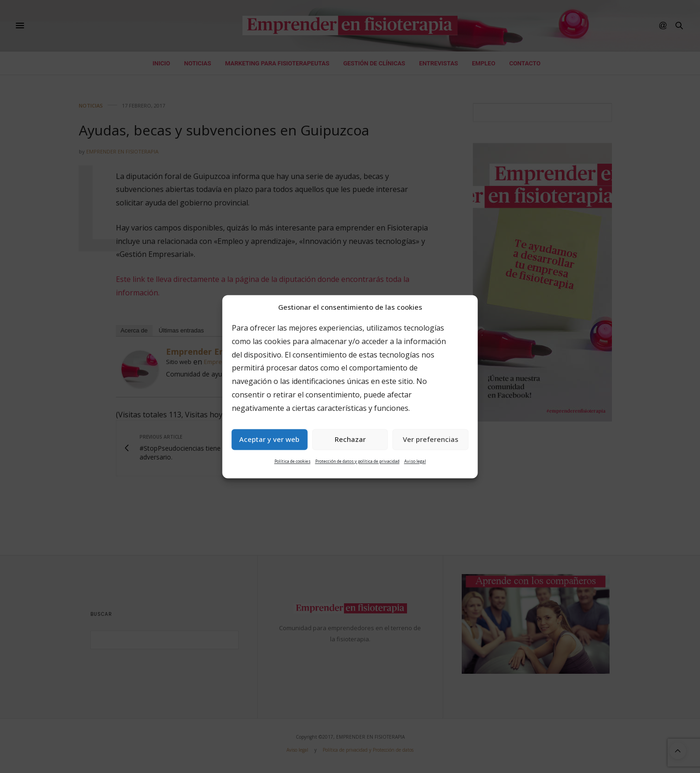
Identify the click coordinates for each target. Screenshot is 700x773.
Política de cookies (293, 461)
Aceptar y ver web (269, 440)
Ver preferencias (431, 440)
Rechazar (350, 440)
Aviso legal (415, 461)
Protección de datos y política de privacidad (357, 461)
